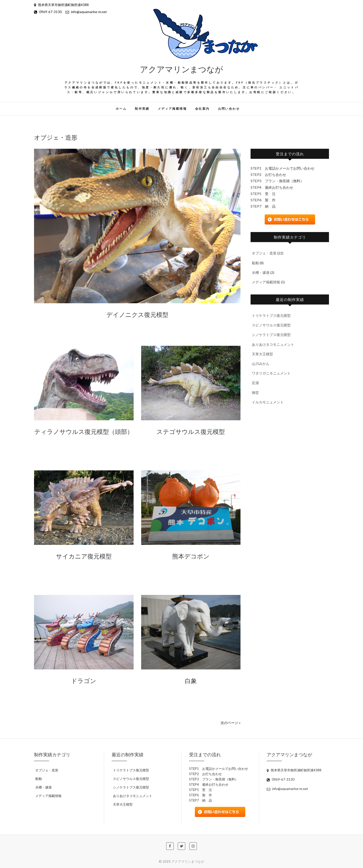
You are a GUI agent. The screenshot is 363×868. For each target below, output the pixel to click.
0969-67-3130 (48, 12)
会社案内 (202, 109)
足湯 (255, 383)
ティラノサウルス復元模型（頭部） (84, 431)
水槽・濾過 (261, 272)
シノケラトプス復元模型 (271, 335)
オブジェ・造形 (264, 253)
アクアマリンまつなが (181, 69)
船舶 (255, 263)
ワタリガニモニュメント (271, 373)
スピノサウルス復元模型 (271, 325)
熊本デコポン (191, 556)
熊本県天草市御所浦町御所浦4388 (61, 5)
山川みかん (261, 364)
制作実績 (142, 109)
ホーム (121, 109)
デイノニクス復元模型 (137, 314)
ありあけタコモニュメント (273, 344)
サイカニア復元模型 (84, 556)
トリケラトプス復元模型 (271, 315)
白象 (191, 681)
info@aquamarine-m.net (86, 12)
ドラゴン (84, 681)
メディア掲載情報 (172, 109)
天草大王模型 (262, 354)
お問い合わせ (229, 109)
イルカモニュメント (268, 402)
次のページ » (231, 723)
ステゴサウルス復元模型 (191, 431)
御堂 (255, 392)
